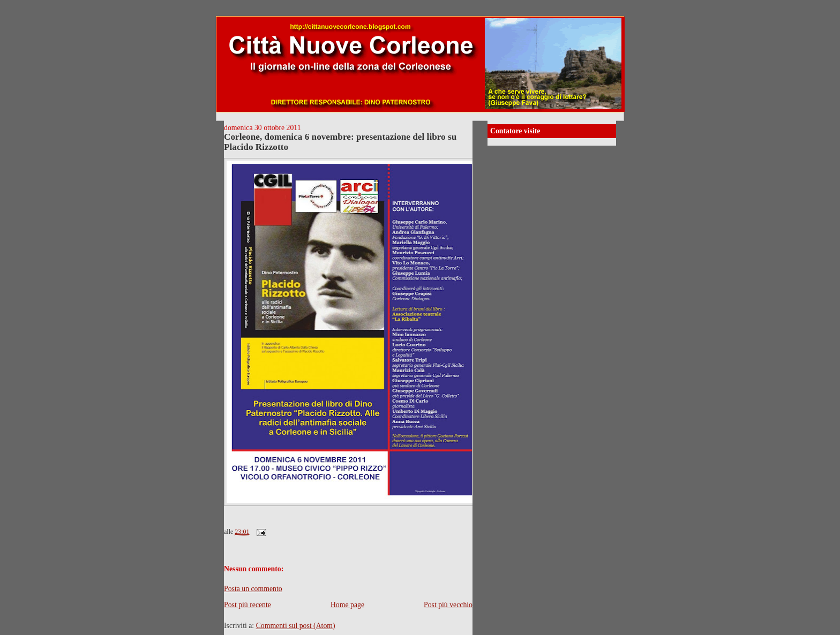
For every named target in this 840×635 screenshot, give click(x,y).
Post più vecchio (448, 605)
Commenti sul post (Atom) (296, 626)
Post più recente (247, 605)
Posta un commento (253, 589)
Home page (347, 605)
